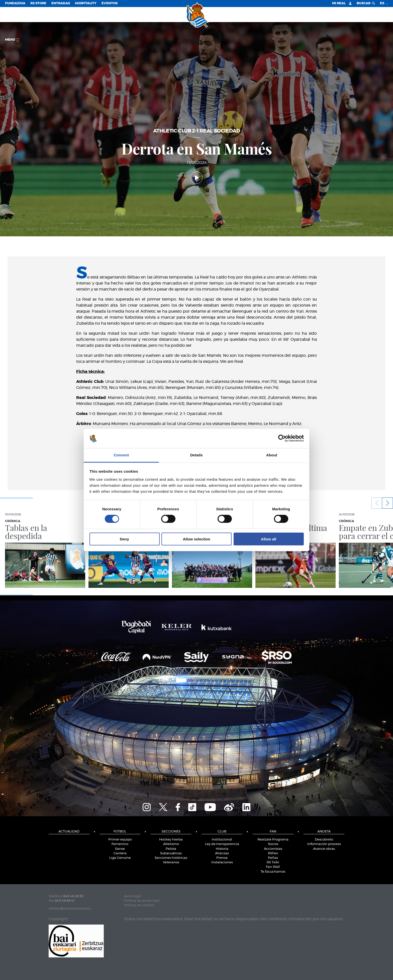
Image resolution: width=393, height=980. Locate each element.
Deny (124, 539)
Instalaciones (222, 862)
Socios (273, 844)
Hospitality (86, 3)
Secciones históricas (171, 858)
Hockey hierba (171, 840)
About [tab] (272, 455)
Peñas (273, 858)
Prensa (222, 858)
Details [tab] (197, 455)
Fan (273, 832)
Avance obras (324, 849)
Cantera (120, 853)
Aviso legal (132, 896)
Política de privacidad (142, 901)
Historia (222, 849)
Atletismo (171, 844)
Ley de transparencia (222, 844)
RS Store (38, 3)
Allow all (269, 539)
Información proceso (324, 844)
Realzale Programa (273, 840)
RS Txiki (273, 862)
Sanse (120, 849)
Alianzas (222, 853)
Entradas (61, 3)
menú (12, 40)
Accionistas (273, 849)
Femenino (120, 844)
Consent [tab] (121, 455)
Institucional (222, 840)
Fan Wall (273, 867)
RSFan (273, 853)
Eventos (110, 3)
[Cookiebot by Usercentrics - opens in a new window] (282, 438)
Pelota (171, 849)
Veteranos (171, 862)
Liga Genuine (120, 858)
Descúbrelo (324, 840)
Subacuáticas (171, 853)
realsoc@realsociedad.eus (70, 909)
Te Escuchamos (273, 872)
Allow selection (196, 539)
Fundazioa (15, 3)
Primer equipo (120, 840)
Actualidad (69, 832)
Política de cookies (139, 905)
